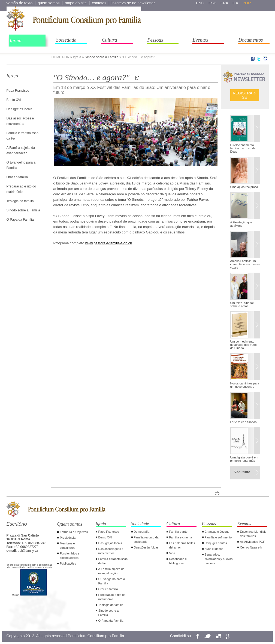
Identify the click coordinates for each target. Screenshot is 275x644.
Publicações (68, 563)
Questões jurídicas (146, 547)
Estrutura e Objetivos (74, 532)
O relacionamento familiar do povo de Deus (243, 148)
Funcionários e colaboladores (70, 556)
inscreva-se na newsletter (133, 3)
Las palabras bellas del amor (182, 545)
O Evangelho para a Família (112, 581)
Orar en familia (17, 177)
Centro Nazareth (251, 547)
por (247, 3)
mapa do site (76, 3)
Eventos (200, 40)
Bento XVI (14, 100)
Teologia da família (20, 201)
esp (212, 3)
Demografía (142, 532)
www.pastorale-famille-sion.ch (109, 243)
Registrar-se (244, 95)
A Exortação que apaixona (241, 224)
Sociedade (66, 40)
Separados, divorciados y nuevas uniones (219, 559)
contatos (99, 3)
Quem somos (70, 524)
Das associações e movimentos (111, 551)
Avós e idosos (214, 549)
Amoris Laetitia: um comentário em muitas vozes (245, 264)
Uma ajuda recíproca (244, 187)
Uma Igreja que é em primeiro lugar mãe (244, 459)
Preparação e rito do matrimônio (112, 597)
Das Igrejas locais (19, 109)
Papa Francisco (18, 91)
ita (235, 3)
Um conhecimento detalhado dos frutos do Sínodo (244, 345)
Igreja (16, 41)
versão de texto (20, 3)
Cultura (110, 40)
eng (200, 3)
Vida (172, 553)
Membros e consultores (68, 546)
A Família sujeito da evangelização (111, 571)
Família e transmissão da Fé (113, 561)
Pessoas (155, 40)
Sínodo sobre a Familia (102, 57)
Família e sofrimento (218, 537)
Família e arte (178, 532)
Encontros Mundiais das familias (253, 534)
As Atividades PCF (253, 542)
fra (224, 3)
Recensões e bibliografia (178, 561)
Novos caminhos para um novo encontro (245, 385)
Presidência (68, 538)
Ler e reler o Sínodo (244, 422)
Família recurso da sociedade (146, 540)
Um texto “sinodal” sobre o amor (242, 304)
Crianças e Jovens (217, 532)
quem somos (49, 3)
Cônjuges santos (216, 543)
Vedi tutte (242, 472)
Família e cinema (181, 537)
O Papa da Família (20, 220)
